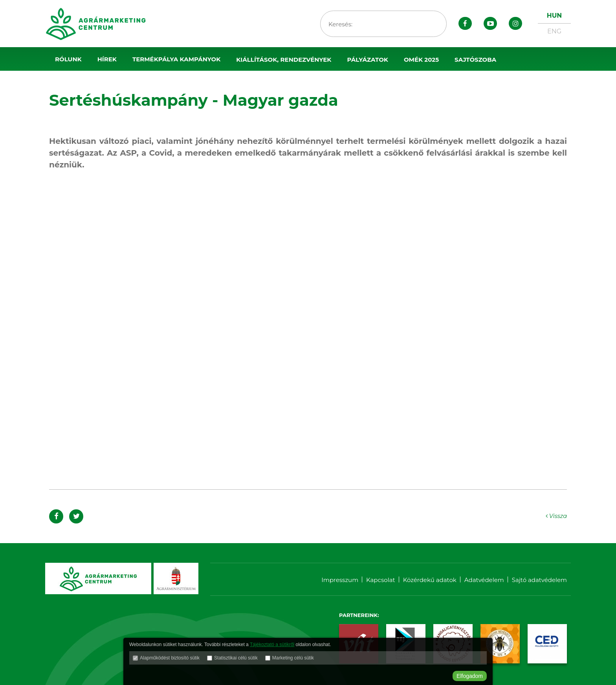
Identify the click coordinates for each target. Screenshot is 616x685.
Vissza (555, 516)
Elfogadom (470, 676)
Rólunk (68, 59)
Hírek (107, 59)
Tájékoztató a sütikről (272, 646)
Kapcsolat (381, 580)
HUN (554, 16)
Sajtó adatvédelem (539, 580)
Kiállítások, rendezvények (284, 60)
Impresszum (340, 580)
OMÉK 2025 (421, 60)
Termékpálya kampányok (176, 59)
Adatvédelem (484, 580)
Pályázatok (368, 60)
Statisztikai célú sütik (236, 659)
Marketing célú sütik (293, 659)
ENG (554, 31)
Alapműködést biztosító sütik (170, 659)
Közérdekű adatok (430, 580)
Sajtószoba (475, 60)
